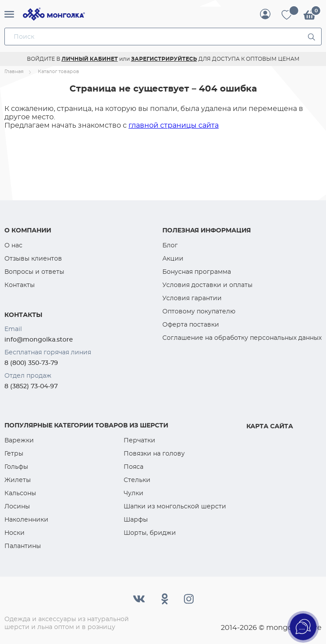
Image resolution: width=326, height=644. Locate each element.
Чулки (134, 493)
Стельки (137, 480)
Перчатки (139, 440)
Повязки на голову (154, 453)
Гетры (14, 453)
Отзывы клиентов (33, 258)
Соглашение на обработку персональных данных (242, 338)
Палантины (23, 546)
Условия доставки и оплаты (207, 285)
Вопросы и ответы (34, 272)
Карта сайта (270, 426)
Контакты (20, 285)
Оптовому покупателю (199, 311)
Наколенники (26, 519)
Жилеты (18, 480)
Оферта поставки (191, 324)
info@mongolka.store (39, 339)
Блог (170, 245)
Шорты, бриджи (150, 533)
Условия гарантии (192, 298)
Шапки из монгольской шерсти (175, 506)
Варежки (19, 440)
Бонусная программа (197, 272)
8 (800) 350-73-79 (31, 363)
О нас (13, 245)
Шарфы (136, 519)
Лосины (17, 506)
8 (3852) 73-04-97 (31, 386)
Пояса (134, 467)
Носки (15, 533)
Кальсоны (20, 493)
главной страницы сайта (174, 125)
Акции (173, 258)
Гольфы (16, 467)
